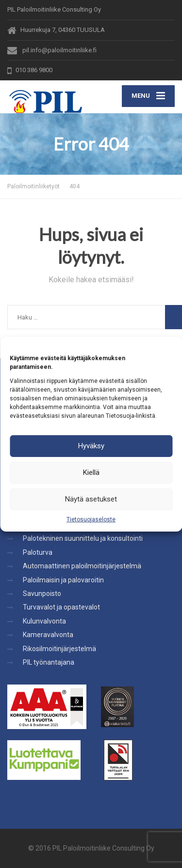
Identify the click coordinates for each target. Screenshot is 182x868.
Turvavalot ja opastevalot (61, 607)
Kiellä (91, 472)
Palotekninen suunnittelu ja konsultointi (83, 538)
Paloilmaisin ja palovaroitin (63, 580)
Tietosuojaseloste (91, 519)
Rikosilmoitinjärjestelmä (59, 649)
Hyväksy (91, 446)
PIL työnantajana (49, 662)
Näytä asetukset (91, 499)
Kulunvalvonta (44, 621)
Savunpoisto (42, 594)
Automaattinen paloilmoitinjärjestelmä (82, 566)
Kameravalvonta (48, 635)
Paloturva (38, 552)
